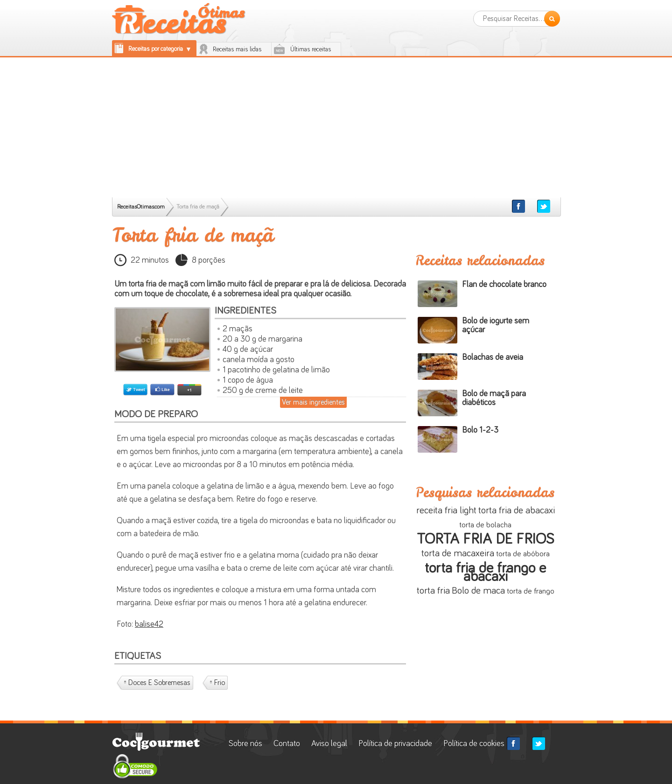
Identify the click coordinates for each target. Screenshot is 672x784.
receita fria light (446, 510)
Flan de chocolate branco (504, 285)
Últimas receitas (311, 49)
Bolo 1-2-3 (480, 430)
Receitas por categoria (156, 49)
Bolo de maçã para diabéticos (494, 398)
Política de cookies (474, 744)
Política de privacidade (395, 744)
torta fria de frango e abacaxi (485, 573)
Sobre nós (246, 744)
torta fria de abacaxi (517, 510)
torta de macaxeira (458, 553)
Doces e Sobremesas (159, 683)
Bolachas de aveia (493, 357)
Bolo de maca (478, 591)
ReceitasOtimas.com (141, 207)
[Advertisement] (336, 127)
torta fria (433, 591)
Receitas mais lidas (237, 49)
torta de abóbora (523, 554)
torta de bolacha (485, 525)
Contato (287, 744)
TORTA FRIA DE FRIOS (485, 539)
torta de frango (531, 591)
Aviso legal (329, 744)
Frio (220, 683)
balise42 (149, 624)
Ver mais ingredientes (313, 402)
